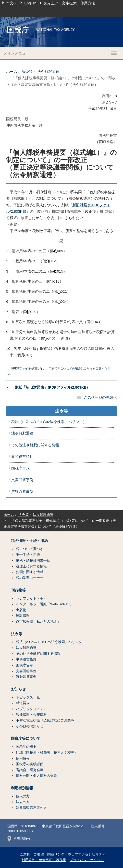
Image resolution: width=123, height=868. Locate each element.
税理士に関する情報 (31, 566)
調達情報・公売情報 (31, 715)
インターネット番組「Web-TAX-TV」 (44, 604)
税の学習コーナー (30, 578)
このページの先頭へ (100, 397)
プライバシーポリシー (87, 860)
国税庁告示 (20, 468)
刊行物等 (18, 590)
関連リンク (56, 854)
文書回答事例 (22, 480)
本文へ (12, 3)
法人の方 (23, 802)
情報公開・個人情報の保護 (37, 776)
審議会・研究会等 (30, 770)
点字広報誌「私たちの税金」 (38, 622)
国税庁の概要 (26, 747)
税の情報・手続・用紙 (29, 541)
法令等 (27, 72)
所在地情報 (19, 838)
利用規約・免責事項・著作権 (44, 860)
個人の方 (23, 796)
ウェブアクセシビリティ (87, 854)
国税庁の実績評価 (30, 764)
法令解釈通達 (48, 72)
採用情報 (23, 758)
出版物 (21, 610)
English (30, 3)
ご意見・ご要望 (32, 854)
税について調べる (30, 549)
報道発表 (23, 703)
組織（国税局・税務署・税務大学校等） (47, 753)
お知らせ (18, 689)
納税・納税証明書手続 (33, 560)
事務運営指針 (22, 457)
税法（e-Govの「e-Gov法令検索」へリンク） (49, 422)
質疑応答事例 (22, 492)
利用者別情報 (22, 788)
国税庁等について (26, 738)
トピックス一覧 (28, 697)
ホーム (12, 72)
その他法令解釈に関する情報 (35, 445)
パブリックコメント (31, 709)
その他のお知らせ (30, 726)
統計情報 (23, 616)
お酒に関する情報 (30, 572)
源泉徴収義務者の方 (31, 808)
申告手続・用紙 (28, 555)
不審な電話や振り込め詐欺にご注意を (45, 720)
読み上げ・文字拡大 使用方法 (69, 3)
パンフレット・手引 (31, 598)
